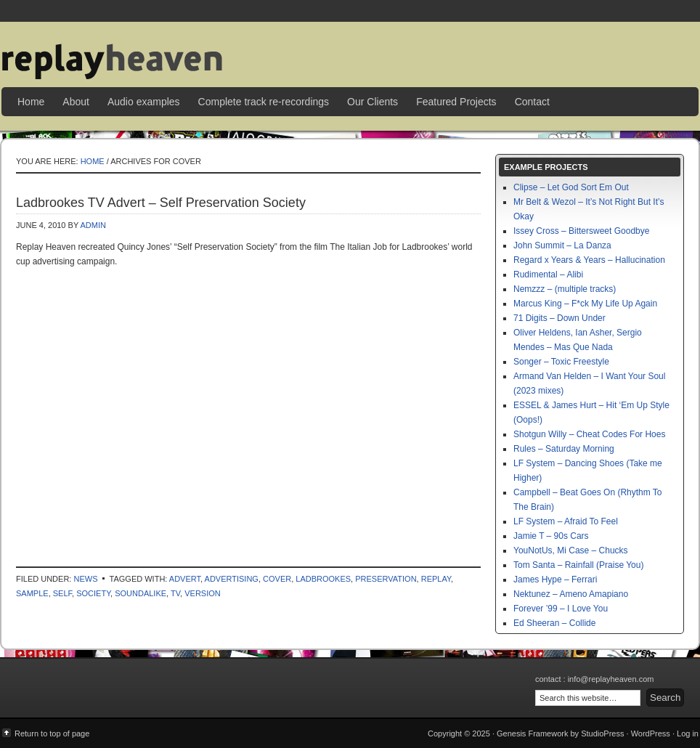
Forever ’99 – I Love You (561, 609)
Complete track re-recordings (264, 102)
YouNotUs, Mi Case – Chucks (571, 550)
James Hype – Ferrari (555, 580)
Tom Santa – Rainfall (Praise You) (578, 565)
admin (93, 225)
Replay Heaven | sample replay (350, 51)
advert (185, 579)
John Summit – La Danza (562, 245)
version (203, 593)
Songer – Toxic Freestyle (561, 362)
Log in (688, 733)
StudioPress (602, 733)
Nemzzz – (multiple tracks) (565, 289)
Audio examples (144, 102)
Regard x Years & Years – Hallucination (589, 260)
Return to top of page (52, 733)
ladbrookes (323, 579)
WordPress (651, 733)
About (76, 102)
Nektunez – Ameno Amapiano (571, 594)
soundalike (141, 593)
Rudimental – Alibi (548, 275)
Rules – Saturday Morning (564, 449)
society (93, 593)
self (62, 593)
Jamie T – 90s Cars (551, 536)
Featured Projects (456, 102)
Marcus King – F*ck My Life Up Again (585, 304)
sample (32, 593)
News (85, 579)
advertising (232, 579)
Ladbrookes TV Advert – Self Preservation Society (161, 203)
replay (436, 579)
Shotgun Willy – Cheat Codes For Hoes (589, 434)
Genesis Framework (532, 733)
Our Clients (373, 102)
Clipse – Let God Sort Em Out (571, 187)
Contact (532, 102)
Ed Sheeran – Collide (554, 623)
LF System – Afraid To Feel (566, 521)
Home (31, 102)
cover (277, 579)
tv (175, 593)
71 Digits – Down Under (559, 318)
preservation (386, 579)
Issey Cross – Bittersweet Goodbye (581, 231)
